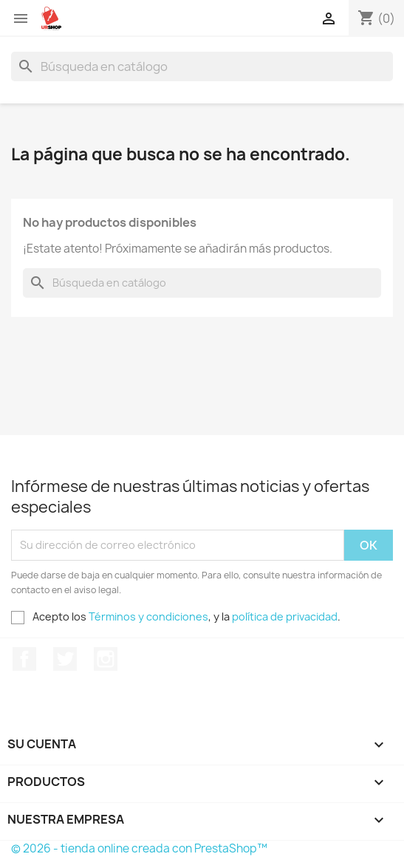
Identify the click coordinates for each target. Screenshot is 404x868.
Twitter (65, 659)
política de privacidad (285, 616)
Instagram (106, 659)
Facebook (24, 659)
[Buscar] (202, 66)
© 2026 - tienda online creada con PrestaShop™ (139, 848)
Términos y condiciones (148, 616)
